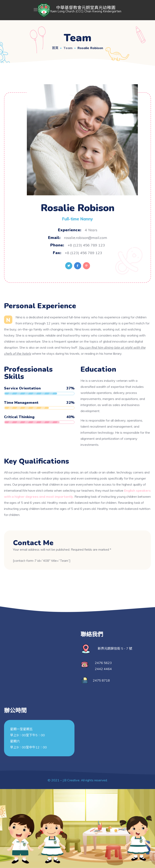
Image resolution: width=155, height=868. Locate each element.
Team (68, 48)
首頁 (55, 48)
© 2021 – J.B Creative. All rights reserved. (78, 780)
